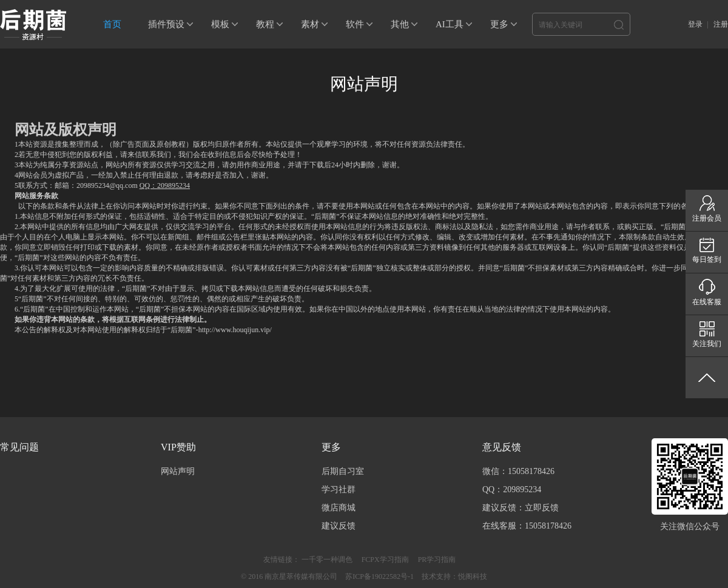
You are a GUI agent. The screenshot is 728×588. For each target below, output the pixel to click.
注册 (721, 24)
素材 (310, 24)
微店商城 (339, 508)
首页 (112, 24)
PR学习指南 (437, 560)
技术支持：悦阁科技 (454, 576)
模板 (220, 24)
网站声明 (178, 471)
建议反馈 (339, 526)
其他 (400, 24)
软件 (355, 24)
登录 (695, 24)
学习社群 (339, 489)
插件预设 (166, 24)
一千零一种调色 (327, 560)
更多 (499, 24)
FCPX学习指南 (385, 560)
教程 (265, 24)
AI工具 (450, 24)
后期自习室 (343, 471)
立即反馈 (542, 508)
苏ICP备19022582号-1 (379, 576)
